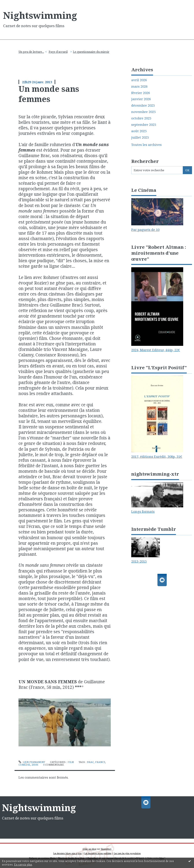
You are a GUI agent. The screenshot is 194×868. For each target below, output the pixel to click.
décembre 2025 (143, 105)
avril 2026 (139, 80)
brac (90, 762)
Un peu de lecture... (31, 52)
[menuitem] (33, 52)
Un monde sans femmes (49, 94)
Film (71, 762)
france (100, 762)
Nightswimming (40, 15)
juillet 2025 (140, 137)
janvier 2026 (141, 99)
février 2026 (141, 93)
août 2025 (139, 131)
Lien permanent (32, 762)
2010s (35, 765)
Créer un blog (89, 849)
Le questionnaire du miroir (91, 52)
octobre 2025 (141, 118)
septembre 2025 (144, 125)
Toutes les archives (146, 145)
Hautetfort (106, 849)
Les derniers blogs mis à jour (68, 853)
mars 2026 (139, 86)
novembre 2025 (143, 112)
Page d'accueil (58, 52)
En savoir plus (23, 865)
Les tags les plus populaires (127, 853)
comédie (24, 765)
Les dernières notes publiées (98, 853)
